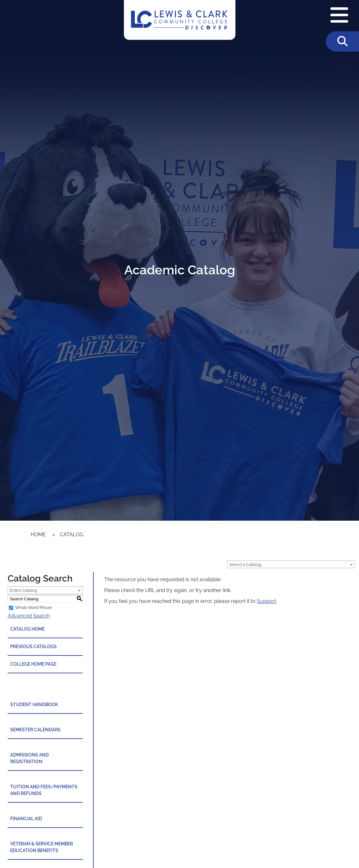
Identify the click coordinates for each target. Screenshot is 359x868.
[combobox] (291, 564)
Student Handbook (34, 705)
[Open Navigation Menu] (339, 16)
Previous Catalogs (33, 647)
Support (266, 601)
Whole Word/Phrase (34, 608)
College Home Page (33, 664)
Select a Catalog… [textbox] (246, 564)
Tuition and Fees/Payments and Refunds (44, 790)
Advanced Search (29, 616)
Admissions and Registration (29, 758)
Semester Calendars (35, 730)
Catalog (72, 535)
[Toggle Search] (342, 41)
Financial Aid (26, 819)
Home (38, 535)
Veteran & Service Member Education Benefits (42, 847)
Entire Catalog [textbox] (23, 590)
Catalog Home (27, 629)
